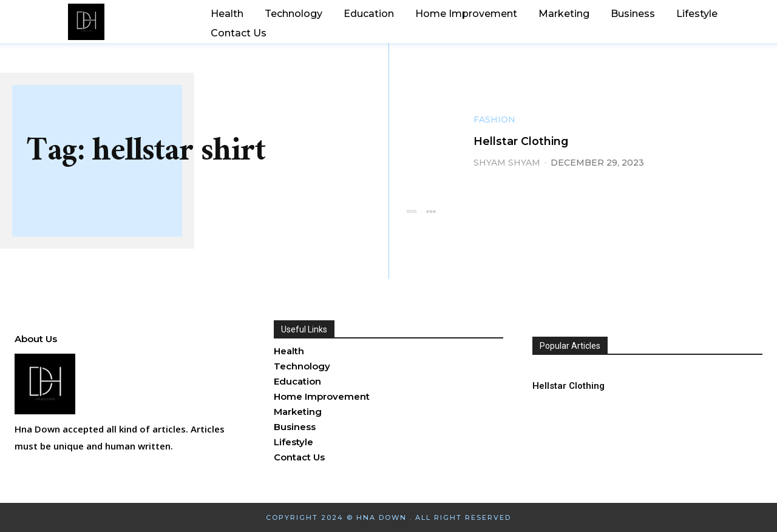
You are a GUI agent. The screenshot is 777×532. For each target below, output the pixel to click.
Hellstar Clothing (528, 141)
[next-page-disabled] (431, 211)
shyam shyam (507, 163)
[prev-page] (411, 211)
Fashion (494, 120)
